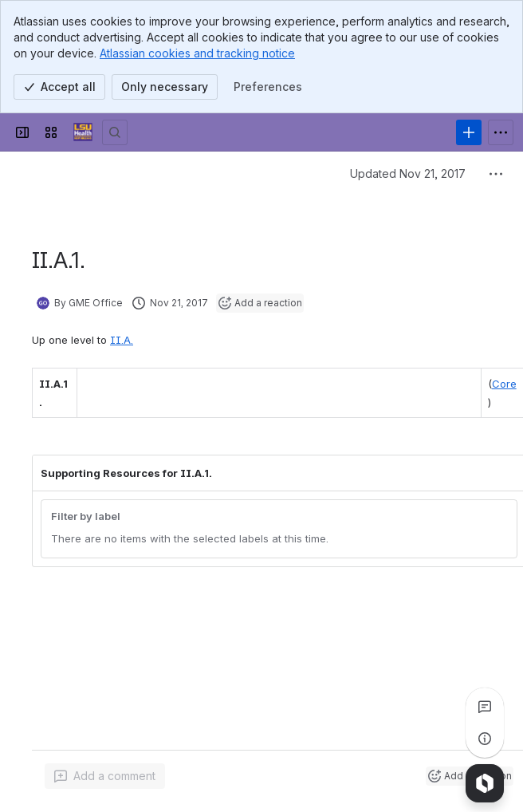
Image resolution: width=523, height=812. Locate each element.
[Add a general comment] (105, 776)
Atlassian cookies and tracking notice (197, 53)
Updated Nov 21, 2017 (408, 173)
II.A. (122, 340)
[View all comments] (485, 707)
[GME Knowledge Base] (83, 132)
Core (504, 384)
